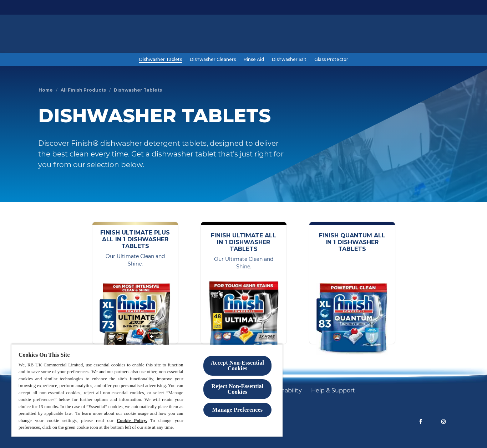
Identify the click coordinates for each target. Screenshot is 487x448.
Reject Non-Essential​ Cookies (238, 389)
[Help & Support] (333, 391)
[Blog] (367, 35)
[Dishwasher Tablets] (161, 60)
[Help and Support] (405, 35)
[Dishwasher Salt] (289, 60)
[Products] (341, 35)
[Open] (442, 35)
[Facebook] (421, 422)
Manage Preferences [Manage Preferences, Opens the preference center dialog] (237, 410)
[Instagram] (443, 422)
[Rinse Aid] (254, 60)
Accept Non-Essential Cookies (237, 365)
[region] (147, 390)
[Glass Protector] (331, 60)
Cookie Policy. (132, 420)
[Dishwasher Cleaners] (213, 60)
